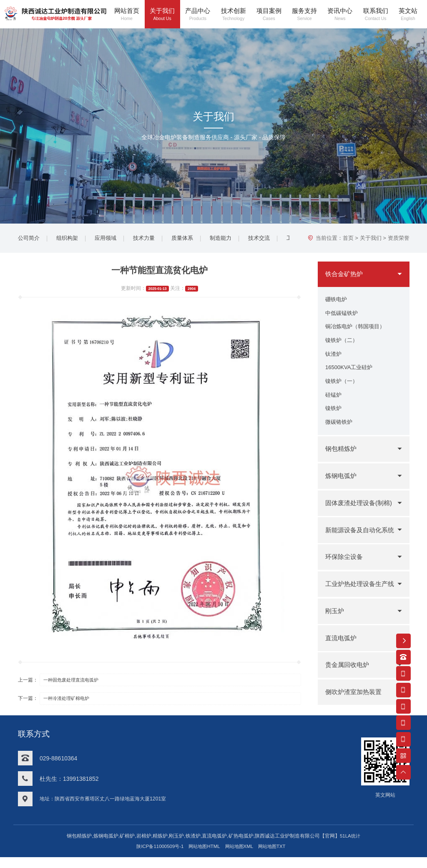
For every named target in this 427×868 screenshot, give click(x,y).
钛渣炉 (334, 359)
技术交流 (270, 239)
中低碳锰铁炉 (343, 315)
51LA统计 (350, 847)
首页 (348, 239)
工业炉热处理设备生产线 (359, 600)
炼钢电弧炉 (342, 487)
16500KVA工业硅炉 (351, 374)
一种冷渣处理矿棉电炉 (70, 700)
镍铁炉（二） (343, 345)
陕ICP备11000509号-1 (156, 857)
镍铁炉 (334, 418)
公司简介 (30, 239)
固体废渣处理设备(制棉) (361, 514)
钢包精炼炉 (342, 460)
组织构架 (70, 239)
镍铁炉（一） (343, 388)
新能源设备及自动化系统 (359, 545)
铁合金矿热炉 (345, 275)
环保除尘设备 (345, 568)
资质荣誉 (399, 239)
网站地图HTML (204, 857)
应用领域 (110, 239)
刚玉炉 (335, 622)
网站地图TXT (276, 857)
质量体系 (190, 239)
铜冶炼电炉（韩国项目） (357, 330)
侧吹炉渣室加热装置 (355, 703)
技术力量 (150, 239)
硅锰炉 (334, 403)
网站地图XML (241, 857)
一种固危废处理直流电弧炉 (75, 682)
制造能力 (230, 239)
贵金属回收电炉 (349, 676)
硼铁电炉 (337, 301)
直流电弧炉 (342, 649)
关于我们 (371, 239)
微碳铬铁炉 (340, 432)
